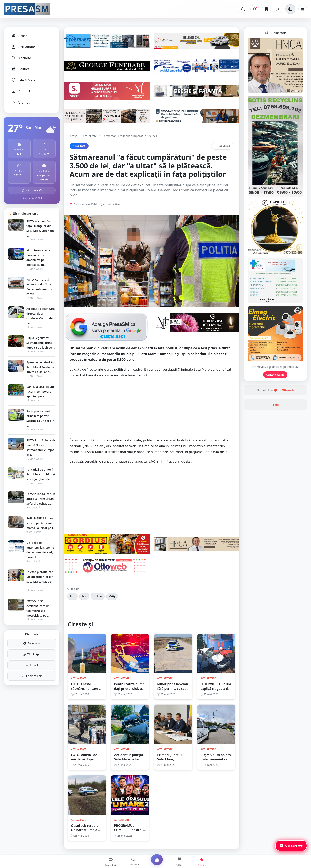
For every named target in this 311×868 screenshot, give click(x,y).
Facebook (32, 643)
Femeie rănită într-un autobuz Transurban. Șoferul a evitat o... (41, 499)
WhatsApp (32, 654)
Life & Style (23, 80)
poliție (98, 596)
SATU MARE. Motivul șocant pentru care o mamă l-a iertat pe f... (41, 523)
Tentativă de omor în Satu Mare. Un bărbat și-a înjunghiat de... (41, 474)
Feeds (275, 405)
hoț (84, 596)
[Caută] (243, 9)
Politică (20, 69)
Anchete (21, 58)
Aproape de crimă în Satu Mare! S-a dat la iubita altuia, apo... (40, 367)
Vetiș (112, 596)
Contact (21, 91)
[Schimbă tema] (290, 9)
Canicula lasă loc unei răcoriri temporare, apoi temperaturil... (41, 392)
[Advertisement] (152, 410)
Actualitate (23, 47)
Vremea (21, 102)
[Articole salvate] (266, 9)
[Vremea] (278, 9)
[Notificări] (255, 9)
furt (72, 596)
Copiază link (32, 676)
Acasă (19, 36)
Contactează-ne (275, 375)
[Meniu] (303, 9)
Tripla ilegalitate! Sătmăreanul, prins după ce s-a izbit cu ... (41, 343)
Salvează (222, 146)
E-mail (32, 665)
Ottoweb (288, 390)
